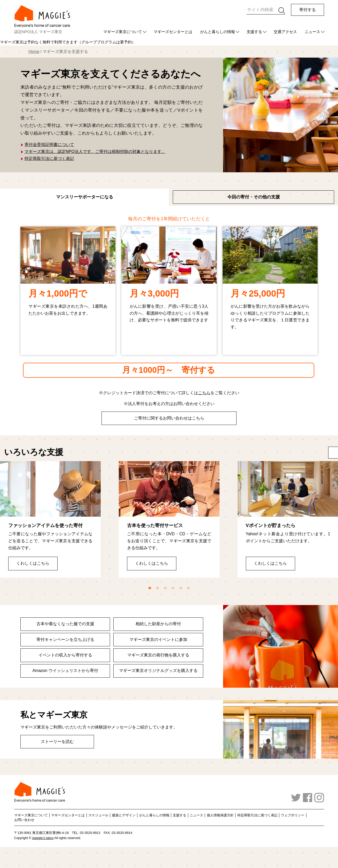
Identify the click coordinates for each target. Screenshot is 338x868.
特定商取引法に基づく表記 (49, 158)
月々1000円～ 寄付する (169, 370)
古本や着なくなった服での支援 (65, 624)
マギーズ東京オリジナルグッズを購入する (158, 671)
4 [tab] (173, 588)
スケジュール (98, 815)
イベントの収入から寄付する (65, 655)
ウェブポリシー (293, 815)
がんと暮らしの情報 (218, 32)
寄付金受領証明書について (49, 145)
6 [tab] (188, 588)
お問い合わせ (24, 820)
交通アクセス (285, 32)
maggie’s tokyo (43, 838)
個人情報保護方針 (220, 815)
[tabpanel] (50, 519)
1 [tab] (150, 588)
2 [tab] (158, 588)
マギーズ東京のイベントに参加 (158, 640)
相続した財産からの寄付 (158, 624)
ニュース (312, 32)
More (317, 452)
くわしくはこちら (33, 563)
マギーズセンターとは (173, 32)
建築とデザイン (124, 815)
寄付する (308, 10)
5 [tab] (181, 588)
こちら (204, 393)
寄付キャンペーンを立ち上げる (65, 640)
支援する (254, 32)
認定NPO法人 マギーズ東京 (38, 32)
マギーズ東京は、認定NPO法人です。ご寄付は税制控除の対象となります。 (95, 152)
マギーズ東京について (123, 32)
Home (34, 52)
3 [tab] (165, 588)
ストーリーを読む (57, 742)
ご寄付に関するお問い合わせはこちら (169, 418)
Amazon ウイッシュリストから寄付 (65, 671)
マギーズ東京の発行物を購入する (158, 655)
